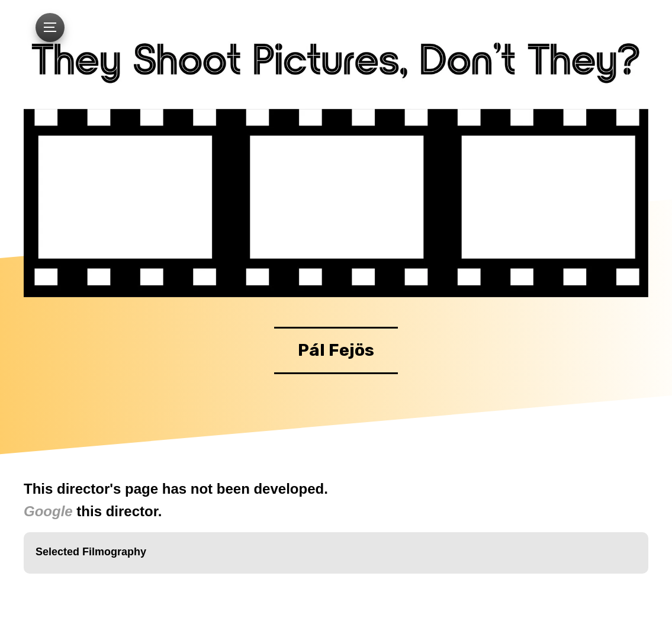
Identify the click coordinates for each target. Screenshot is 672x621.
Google (48, 511)
